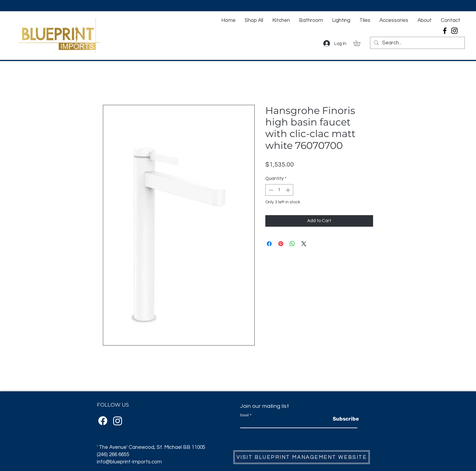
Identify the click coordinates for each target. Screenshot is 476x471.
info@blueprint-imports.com (129, 462)
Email (245, 415)
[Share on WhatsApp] (292, 244)
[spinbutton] (279, 190)
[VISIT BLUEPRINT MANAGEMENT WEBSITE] (302, 457)
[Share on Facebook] (269, 244)
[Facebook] (445, 31)
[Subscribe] (346, 419)
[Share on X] (304, 244)
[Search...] (417, 43)
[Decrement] (270, 190)
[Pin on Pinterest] (281, 244)
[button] (360, 43)
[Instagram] (454, 31)
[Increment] (289, 190)
